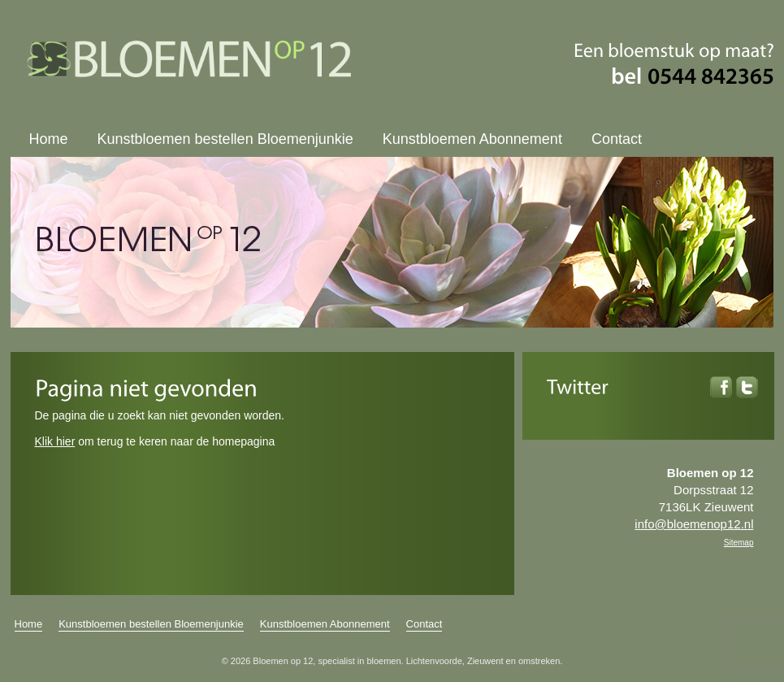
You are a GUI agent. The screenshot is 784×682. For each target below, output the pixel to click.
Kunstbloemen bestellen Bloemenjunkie (225, 139)
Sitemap (739, 543)
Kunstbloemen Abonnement (472, 139)
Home (49, 139)
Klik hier (55, 441)
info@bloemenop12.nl (694, 524)
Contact (617, 139)
